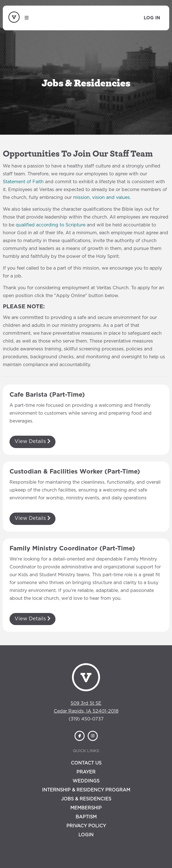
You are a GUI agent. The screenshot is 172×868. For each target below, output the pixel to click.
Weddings (86, 781)
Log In (152, 18)
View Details (32, 441)
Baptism (86, 817)
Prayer (86, 772)
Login (86, 835)
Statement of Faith (23, 182)
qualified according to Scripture (51, 225)
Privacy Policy (86, 826)
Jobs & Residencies (86, 799)
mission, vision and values (101, 198)
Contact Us (86, 763)
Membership (86, 808)
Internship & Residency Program (86, 790)
